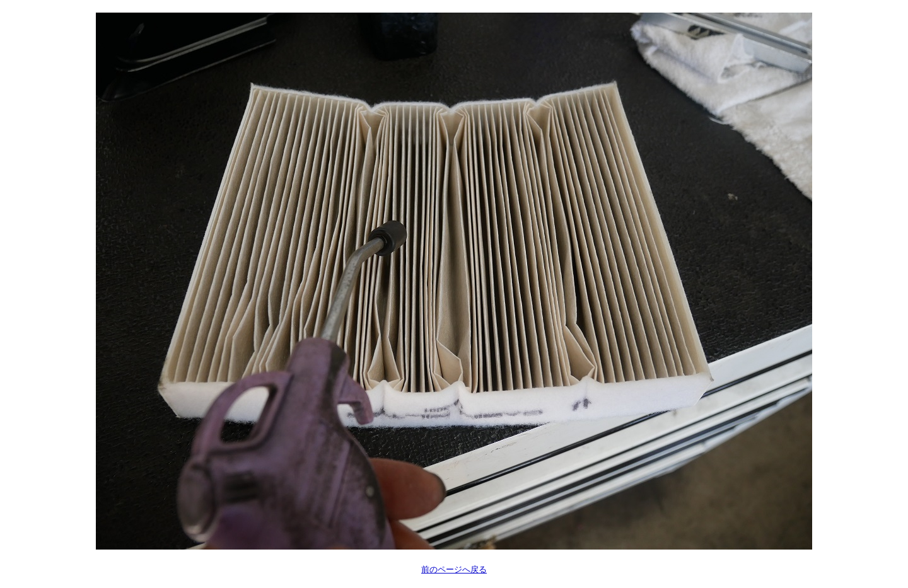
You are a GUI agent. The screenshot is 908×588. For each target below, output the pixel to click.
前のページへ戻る (454, 569)
